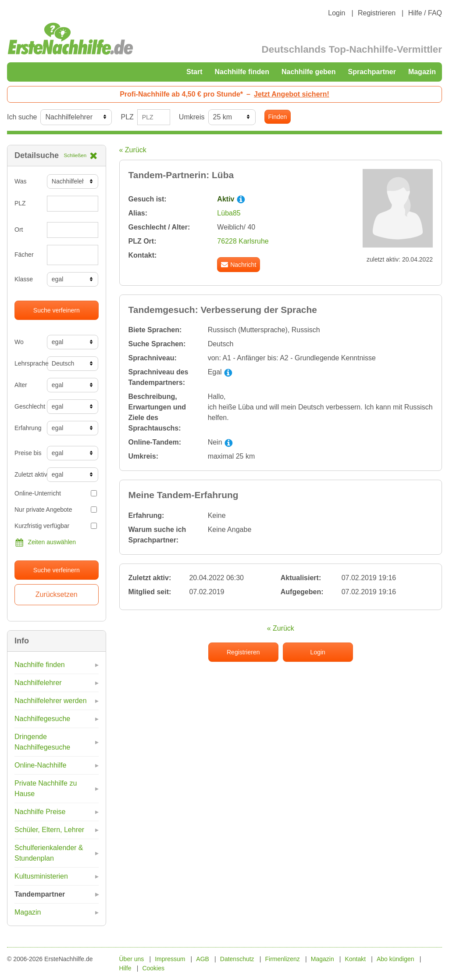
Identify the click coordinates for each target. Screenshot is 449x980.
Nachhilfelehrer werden (51, 701)
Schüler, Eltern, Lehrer (49, 830)
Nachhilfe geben (309, 72)
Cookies (153, 968)
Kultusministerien (41, 876)
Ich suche (22, 117)
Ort (19, 230)
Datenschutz (237, 959)
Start (194, 72)
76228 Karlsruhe (243, 241)
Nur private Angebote (56, 510)
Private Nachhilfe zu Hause (46, 788)
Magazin (422, 72)
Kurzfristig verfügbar (56, 526)
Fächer (24, 255)
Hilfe (125, 968)
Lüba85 (229, 213)
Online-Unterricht (56, 493)
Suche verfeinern (57, 310)
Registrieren (377, 13)
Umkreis (192, 117)
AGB (203, 959)
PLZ (127, 117)
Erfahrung (27, 428)
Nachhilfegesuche (42, 719)
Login (337, 13)
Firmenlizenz (283, 959)
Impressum (170, 959)
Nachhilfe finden (242, 72)
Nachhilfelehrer (38, 683)
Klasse (24, 279)
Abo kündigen (396, 959)
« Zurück (133, 150)
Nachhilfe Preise (40, 812)
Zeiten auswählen (45, 542)
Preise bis (27, 453)
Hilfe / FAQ (425, 13)
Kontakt (355, 959)
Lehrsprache (27, 363)
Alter (21, 385)
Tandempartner (40, 894)
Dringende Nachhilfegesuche (42, 742)
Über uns (132, 959)
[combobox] (73, 255)
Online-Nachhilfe (40, 765)
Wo (19, 342)
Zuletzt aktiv (27, 474)
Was (20, 181)
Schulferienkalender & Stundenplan (49, 853)
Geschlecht (27, 406)
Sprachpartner (372, 72)
